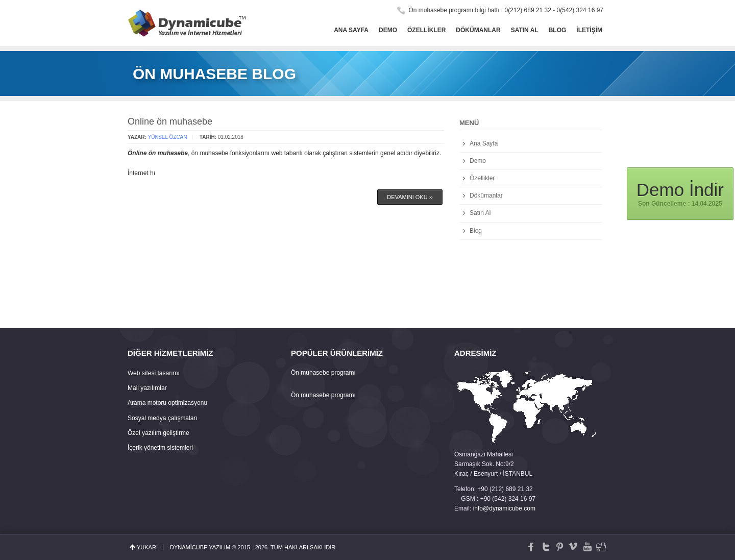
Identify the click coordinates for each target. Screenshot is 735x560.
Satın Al (525, 30)
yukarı (147, 547)
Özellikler (426, 30)
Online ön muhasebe (170, 121)
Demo (388, 30)
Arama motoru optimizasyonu (167, 403)
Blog (558, 30)
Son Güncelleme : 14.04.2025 (680, 193)
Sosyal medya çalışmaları (163, 418)
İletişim (589, 30)
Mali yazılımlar (147, 388)
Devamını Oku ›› (410, 197)
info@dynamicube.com (504, 508)
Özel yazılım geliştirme (158, 433)
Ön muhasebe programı (323, 373)
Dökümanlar (478, 30)
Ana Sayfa (351, 30)
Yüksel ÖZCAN (168, 137)
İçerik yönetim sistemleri (160, 448)
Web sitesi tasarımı (154, 373)
